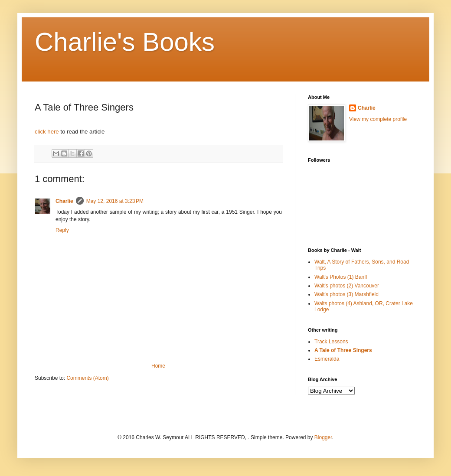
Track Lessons (331, 342)
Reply (62, 230)
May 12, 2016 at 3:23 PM (115, 201)
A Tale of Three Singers (343, 350)
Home (158, 366)
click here (47, 132)
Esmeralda (327, 359)
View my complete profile (378, 119)
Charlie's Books (125, 42)
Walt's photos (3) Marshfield (346, 294)
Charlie (64, 201)
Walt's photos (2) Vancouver (347, 286)
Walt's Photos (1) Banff (341, 277)
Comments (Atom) (87, 378)
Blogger (323, 437)
